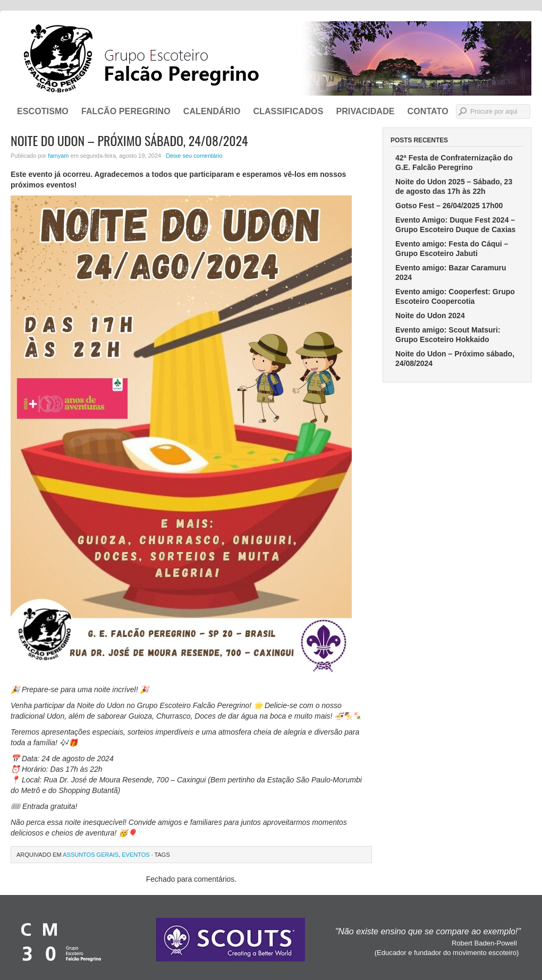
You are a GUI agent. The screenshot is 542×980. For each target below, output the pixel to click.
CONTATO (428, 111)
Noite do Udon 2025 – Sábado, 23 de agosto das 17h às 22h (454, 186)
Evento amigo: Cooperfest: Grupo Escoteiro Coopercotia (455, 296)
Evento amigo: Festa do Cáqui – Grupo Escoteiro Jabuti (452, 249)
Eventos (135, 855)
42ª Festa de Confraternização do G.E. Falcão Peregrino (454, 163)
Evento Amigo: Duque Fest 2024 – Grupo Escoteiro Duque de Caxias (455, 225)
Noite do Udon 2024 (430, 316)
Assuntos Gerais (91, 855)
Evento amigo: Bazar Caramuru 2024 (451, 272)
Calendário (212, 111)
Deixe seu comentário (194, 156)
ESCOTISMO (43, 111)
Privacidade (365, 111)
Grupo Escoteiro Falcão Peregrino (271, 58)
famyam (58, 156)
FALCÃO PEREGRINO (126, 111)
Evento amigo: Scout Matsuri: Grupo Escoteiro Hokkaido (448, 335)
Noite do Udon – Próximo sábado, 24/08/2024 (455, 359)
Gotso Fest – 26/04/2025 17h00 (449, 206)
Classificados (288, 111)
